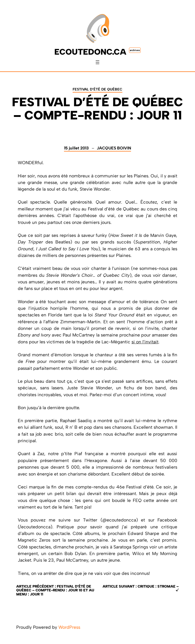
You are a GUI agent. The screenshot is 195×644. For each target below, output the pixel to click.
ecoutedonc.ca (90, 52)
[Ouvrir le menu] (97, 62)
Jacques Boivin (114, 148)
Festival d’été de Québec (97, 89)
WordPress (69, 627)
